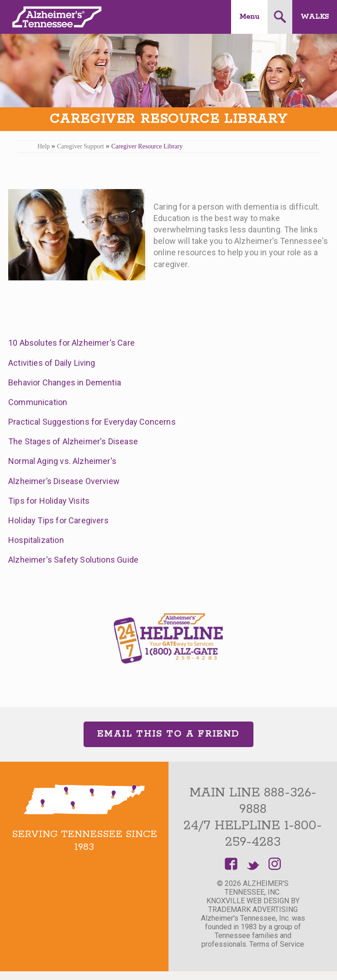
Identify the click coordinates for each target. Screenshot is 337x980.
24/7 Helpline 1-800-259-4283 (253, 834)
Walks (315, 17)
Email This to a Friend (168, 734)
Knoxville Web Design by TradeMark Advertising (253, 905)
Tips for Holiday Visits (49, 501)
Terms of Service (277, 944)
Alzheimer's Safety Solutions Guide (73, 560)
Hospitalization (36, 540)
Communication (38, 402)
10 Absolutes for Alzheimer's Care (71, 343)
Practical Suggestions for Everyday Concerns (92, 422)
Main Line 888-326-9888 (253, 801)
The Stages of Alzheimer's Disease (73, 441)
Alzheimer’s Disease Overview (64, 481)
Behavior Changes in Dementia (65, 382)
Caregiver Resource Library (147, 146)
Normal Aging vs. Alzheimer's (62, 461)
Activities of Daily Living (52, 363)
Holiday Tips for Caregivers (58, 520)
